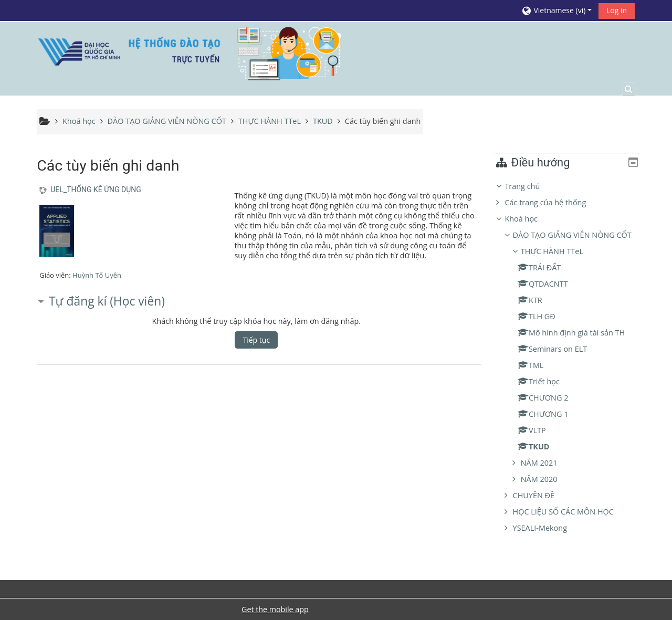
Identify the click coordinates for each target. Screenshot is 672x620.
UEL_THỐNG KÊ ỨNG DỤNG (96, 190)
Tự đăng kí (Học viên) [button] (107, 301)
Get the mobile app (275, 609)
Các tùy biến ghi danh (383, 121)
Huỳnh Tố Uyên (97, 275)
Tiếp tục (257, 340)
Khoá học (529, 219)
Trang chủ (530, 186)
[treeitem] (570, 365)
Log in (617, 10)
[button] (556, 10)
